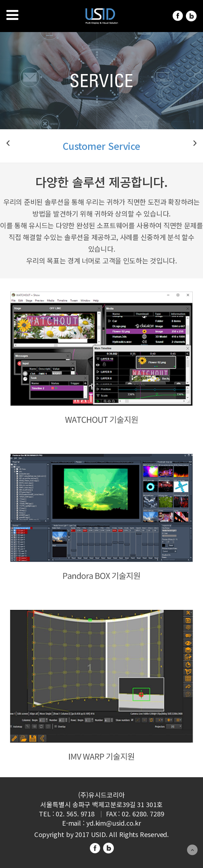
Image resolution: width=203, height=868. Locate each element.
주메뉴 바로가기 (0, 0)
